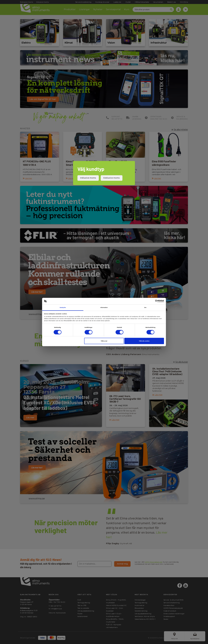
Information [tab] (104, 307)
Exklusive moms (112, 178)
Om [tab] (145, 307)
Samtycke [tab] (63, 307)
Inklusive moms (88, 178)
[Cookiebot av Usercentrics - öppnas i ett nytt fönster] (152, 301)
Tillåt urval (104, 341)
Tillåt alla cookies (144, 341)
